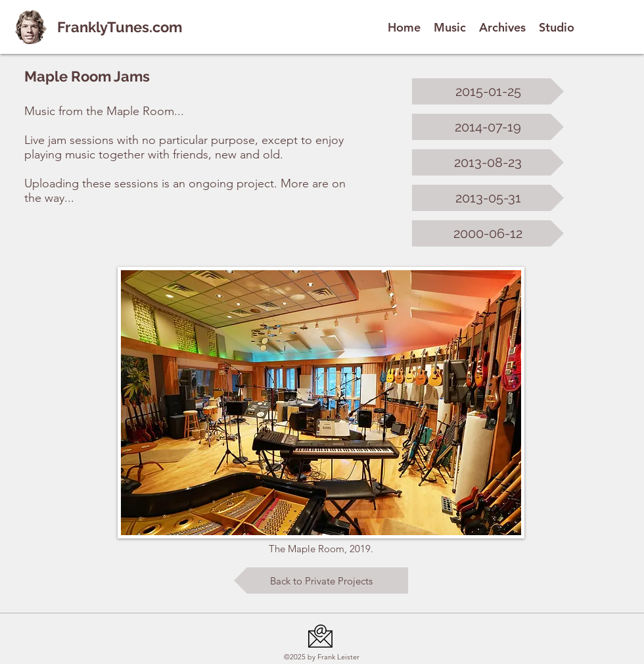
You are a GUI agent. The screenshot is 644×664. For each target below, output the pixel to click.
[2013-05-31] (488, 198)
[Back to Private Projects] (321, 581)
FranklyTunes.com (120, 27)
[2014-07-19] (488, 127)
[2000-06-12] (488, 233)
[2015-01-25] (488, 91)
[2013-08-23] (488, 162)
